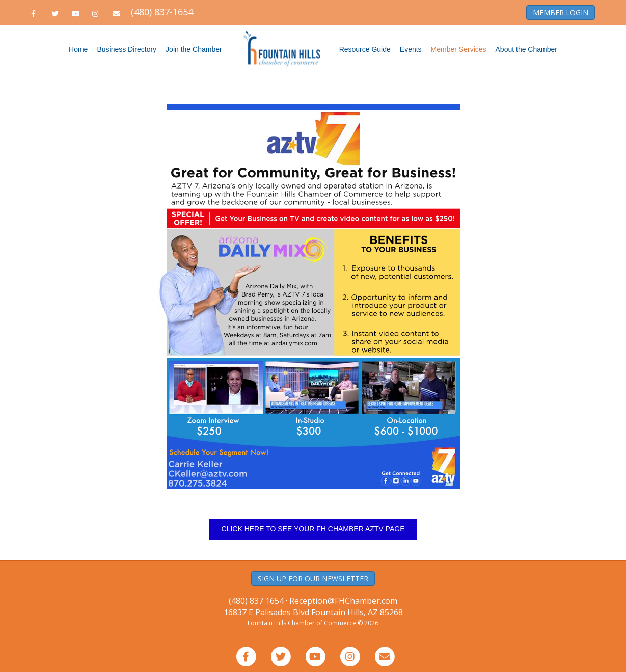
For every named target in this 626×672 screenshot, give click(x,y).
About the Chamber (526, 49)
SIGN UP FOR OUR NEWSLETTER (313, 579)
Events (411, 49)
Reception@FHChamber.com (343, 601)
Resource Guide (365, 49)
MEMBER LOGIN (561, 12)
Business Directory (127, 49)
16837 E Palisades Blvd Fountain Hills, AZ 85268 (313, 612)
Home (78, 49)
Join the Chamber (194, 49)
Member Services (459, 49)
